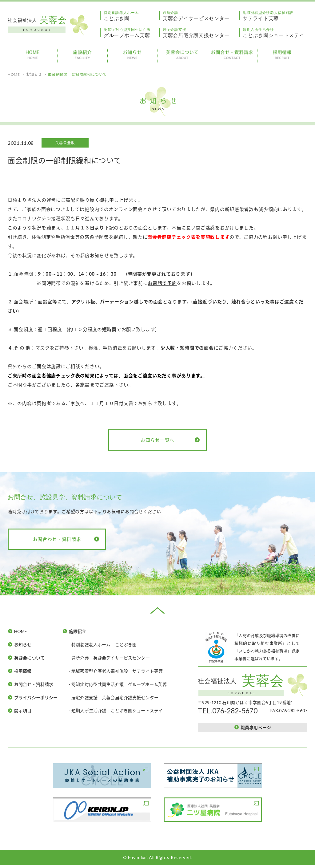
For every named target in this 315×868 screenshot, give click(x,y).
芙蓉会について (29, 658)
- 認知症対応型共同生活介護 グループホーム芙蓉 (118, 684)
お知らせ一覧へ (157, 440)
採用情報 (23, 671)
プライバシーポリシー (36, 698)
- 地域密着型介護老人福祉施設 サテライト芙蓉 (116, 671)
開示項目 (23, 710)
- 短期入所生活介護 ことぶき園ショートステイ (116, 710)
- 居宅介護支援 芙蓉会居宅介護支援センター (114, 698)
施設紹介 (78, 631)
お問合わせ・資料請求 (57, 539)
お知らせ (23, 645)
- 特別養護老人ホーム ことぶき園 (103, 645)
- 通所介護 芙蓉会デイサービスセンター (109, 658)
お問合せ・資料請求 (34, 684)
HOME (21, 631)
